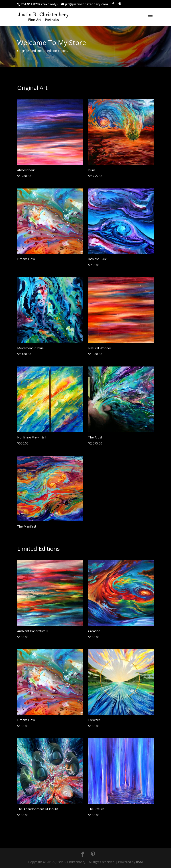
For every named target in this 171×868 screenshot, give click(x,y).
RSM (139, 862)
